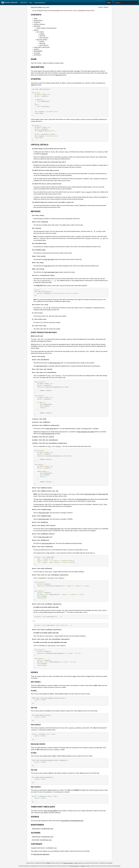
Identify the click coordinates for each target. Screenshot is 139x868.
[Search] (126, 3)
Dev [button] (31, 3)
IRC (88, 866)
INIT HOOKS (40, 32)
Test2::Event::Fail (51, 429)
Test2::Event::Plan (55, 529)
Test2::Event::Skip (44, 537)
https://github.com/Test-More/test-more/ (72, 821)
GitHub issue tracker (68, 863)
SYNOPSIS (37, 22)
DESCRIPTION (38, 21)
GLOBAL (42, 34)
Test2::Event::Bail (47, 543)
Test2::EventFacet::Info (48, 434)
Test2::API (34, 85)
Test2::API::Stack (49, 259)
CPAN (47, 7)
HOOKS (36, 30)
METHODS (37, 26)
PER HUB (42, 36)
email (76, 863)
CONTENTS (36, 15)
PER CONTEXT (44, 38)
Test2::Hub (58, 75)
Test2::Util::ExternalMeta (50, 811)
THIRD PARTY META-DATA (42, 47)
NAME (36, 19)
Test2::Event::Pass (55, 363)
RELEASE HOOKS (42, 40)
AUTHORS (37, 53)
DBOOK (49, 863)
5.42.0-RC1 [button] (23, 3)
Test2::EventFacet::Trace (51, 272)
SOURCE (36, 49)
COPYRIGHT (37, 55)
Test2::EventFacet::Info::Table (85, 432)
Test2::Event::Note (44, 513)
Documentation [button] (40, 3)
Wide (109, 3)
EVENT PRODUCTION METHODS (46, 28)
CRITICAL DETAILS (39, 24)
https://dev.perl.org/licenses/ (41, 854)
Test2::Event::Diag (82, 499)
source (44, 7)
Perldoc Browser (9, 3)
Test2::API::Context (36, 7)
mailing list (83, 866)
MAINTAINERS (38, 51)
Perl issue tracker (75, 866)
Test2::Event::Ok (49, 499)
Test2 (78, 71)
